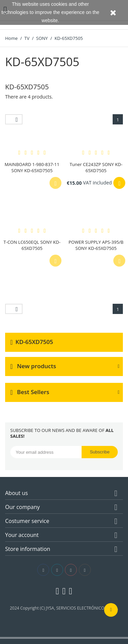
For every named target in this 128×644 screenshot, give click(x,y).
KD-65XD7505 (34, 342)
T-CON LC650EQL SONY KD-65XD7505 (32, 245)
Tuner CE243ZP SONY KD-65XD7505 (96, 167)
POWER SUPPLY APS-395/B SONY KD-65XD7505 (96, 245)
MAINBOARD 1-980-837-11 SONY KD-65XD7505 (32, 167)
